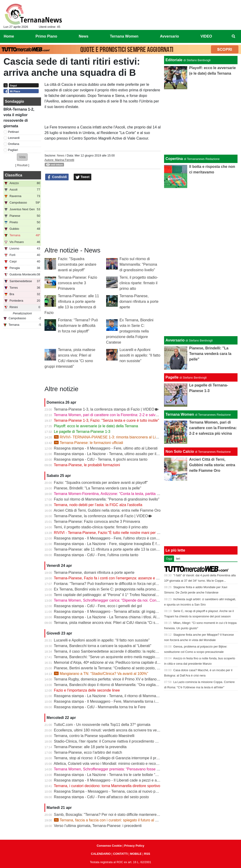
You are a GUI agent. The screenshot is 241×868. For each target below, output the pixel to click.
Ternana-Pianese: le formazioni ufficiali (89, 443)
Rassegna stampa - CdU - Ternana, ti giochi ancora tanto (101, 459)
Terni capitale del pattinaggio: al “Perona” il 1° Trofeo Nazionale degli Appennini (119, 595)
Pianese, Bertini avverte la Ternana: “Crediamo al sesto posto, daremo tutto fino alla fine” (127, 668)
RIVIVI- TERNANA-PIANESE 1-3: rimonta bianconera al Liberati (109, 437)
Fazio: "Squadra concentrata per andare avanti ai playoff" (77, 264)
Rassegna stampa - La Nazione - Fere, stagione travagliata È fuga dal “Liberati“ (119, 544)
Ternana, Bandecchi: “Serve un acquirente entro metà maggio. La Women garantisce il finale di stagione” (140, 657)
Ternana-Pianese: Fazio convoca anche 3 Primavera (78, 283)
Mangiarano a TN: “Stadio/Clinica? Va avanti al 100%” (101, 674)
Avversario (175, 340)
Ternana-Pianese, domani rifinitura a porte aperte (139, 302)
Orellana (14, 144)
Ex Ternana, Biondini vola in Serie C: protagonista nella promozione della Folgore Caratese (130, 331)
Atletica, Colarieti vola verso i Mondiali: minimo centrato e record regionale (115, 764)
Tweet (83, 177)
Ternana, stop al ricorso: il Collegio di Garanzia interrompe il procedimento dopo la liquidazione (132, 758)
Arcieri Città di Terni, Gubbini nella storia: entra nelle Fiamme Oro (107, 510)
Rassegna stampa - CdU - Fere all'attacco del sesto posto (101, 797)
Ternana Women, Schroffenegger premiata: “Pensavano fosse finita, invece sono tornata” (127, 769)
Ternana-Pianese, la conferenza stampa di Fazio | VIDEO (101, 516)
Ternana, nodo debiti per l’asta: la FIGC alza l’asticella (98, 505)
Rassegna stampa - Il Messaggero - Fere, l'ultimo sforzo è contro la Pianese (116, 538)
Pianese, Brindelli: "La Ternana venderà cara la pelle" (98, 488)
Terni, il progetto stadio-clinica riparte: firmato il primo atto (139, 283)
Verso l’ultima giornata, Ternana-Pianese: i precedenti (98, 826)
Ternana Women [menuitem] (124, 36)
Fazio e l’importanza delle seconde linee (87, 690)
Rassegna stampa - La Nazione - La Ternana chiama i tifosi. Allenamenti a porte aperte (125, 617)
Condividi (57, 177)
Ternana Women (180, 414)
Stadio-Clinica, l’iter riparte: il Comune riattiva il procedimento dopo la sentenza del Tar (125, 741)
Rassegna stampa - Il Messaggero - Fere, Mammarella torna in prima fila (114, 701)
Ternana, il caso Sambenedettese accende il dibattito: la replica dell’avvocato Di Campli (125, 651)
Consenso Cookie (109, 846)
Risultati (22, 165)
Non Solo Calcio (180, 452)
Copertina (174, 159)
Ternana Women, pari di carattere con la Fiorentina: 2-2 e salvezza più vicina (117, 415)
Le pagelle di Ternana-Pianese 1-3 (82, 432)
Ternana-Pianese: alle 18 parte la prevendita (90, 747)
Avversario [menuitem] (169, 36)
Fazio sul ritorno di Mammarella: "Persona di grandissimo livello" (138, 264)
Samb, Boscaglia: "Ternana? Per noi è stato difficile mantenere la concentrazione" (121, 815)
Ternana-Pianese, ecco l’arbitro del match (88, 752)
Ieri (178, 559)
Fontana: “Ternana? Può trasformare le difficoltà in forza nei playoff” (78, 326)
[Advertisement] (201, 261)
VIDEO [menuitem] (206, 36)
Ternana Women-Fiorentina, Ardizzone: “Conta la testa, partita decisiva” (113, 494)
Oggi (169, 559)
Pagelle (172, 377)
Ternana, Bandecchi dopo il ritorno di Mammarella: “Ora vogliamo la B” (112, 685)
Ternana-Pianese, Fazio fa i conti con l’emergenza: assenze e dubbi (109, 578)
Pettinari (14, 132)
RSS (147, 854)
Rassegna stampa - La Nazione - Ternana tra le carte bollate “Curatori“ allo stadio (121, 775)
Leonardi (14, 138)
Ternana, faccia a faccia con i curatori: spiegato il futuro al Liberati (111, 820)
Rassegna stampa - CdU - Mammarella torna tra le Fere (100, 707)
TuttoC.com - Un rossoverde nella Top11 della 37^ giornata (102, 725)
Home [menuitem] (9, 36)
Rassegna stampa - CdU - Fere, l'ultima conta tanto (96, 555)
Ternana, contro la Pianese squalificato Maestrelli (94, 736)
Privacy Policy (134, 846)
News (60, 155)
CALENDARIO (101, 854)
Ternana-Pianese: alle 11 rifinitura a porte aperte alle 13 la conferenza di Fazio (118, 549)
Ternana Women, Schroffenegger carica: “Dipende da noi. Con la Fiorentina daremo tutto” (127, 600)
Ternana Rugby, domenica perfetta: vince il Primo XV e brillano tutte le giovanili (118, 679)
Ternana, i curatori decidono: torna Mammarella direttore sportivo (107, 786)
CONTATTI (120, 854)
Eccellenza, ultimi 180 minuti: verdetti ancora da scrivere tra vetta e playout (116, 730)
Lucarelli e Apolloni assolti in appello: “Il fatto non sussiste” (140, 355)
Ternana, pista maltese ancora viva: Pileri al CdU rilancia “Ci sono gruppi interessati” (123, 623)
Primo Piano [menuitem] (46, 36)
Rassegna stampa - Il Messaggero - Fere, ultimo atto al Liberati (106, 448)
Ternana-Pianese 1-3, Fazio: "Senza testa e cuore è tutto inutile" (106, 420)
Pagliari (13, 150)
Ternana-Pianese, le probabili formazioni (87, 465)
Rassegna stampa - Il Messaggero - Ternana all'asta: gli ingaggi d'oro (111, 611)
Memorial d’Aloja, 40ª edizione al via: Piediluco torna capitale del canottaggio (117, 662)
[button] (22, 157)
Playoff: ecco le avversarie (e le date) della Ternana (96, 426)
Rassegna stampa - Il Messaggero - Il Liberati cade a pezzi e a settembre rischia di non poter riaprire (137, 780)
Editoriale (174, 60)
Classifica (14, 175)
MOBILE (136, 854)
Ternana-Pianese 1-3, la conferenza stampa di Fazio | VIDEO (104, 409)
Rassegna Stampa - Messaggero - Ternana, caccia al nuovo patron (109, 791)
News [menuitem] (84, 36)
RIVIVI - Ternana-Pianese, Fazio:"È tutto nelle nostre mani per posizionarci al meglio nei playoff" (133, 533)
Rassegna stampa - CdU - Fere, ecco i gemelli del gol (98, 606)
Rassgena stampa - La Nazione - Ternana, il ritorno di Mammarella (109, 696)
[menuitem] (234, 36)
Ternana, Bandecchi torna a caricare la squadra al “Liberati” (103, 646)
